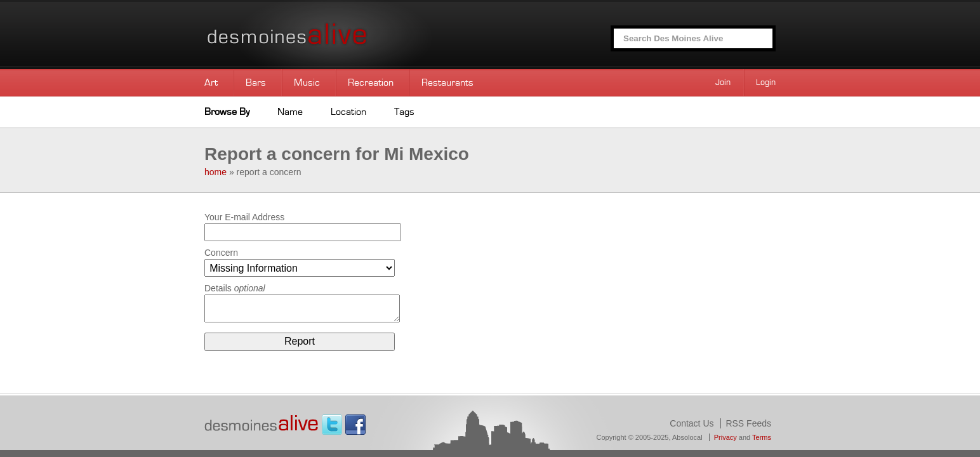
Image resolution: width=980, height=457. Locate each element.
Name (290, 112)
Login (766, 83)
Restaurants (447, 83)
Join (723, 83)
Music (307, 83)
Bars (256, 83)
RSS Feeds (748, 423)
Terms (762, 437)
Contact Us (692, 423)
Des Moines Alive (331, 35)
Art (211, 83)
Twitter (332, 425)
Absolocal (687, 437)
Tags (404, 112)
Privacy (725, 437)
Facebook (355, 425)
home (215, 172)
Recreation (371, 83)
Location (348, 112)
